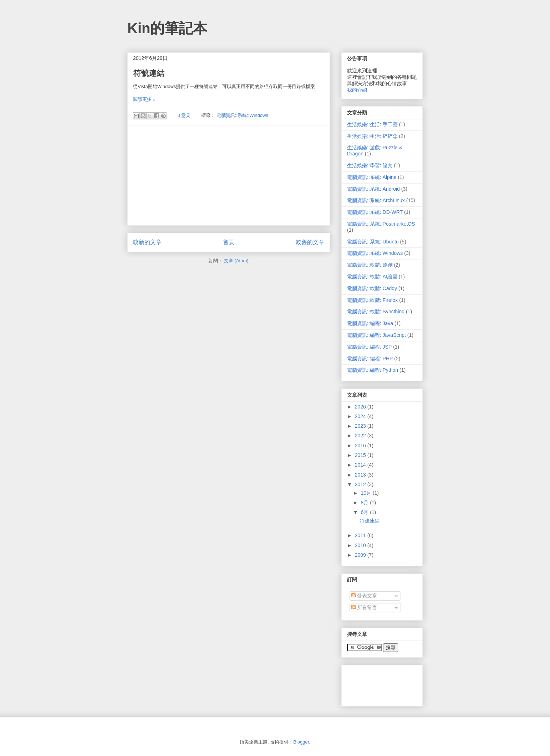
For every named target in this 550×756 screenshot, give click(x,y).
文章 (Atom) (236, 261)
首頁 (229, 242)
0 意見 (184, 115)
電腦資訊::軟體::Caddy (372, 288)
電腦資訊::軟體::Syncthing (376, 312)
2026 (361, 407)
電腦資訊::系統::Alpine (372, 177)
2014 (361, 465)
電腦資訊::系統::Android (373, 189)
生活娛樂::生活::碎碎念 (372, 136)
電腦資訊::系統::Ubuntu (373, 242)
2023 (361, 426)
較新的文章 (147, 242)
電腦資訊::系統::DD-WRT (375, 212)
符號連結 (149, 73)
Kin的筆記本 (167, 28)
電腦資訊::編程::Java (370, 323)
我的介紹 (357, 90)
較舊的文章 (310, 242)
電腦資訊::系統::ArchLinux (376, 200)
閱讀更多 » (144, 99)
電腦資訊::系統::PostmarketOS (381, 224)
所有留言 (364, 607)
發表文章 (364, 596)
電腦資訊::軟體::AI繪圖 (372, 277)
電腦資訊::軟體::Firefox (372, 300)
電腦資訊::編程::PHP (370, 359)
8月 (365, 503)
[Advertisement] (229, 175)
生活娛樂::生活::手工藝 (372, 124)
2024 (361, 416)
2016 (361, 446)
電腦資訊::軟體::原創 (370, 265)
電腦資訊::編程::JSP (369, 347)
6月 (365, 512)
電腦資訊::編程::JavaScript (376, 335)
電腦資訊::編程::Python (373, 370)
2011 (361, 535)
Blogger (301, 742)
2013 (361, 475)
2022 (361, 436)
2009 (361, 555)
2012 (361, 484)
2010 (361, 545)
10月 (366, 493)
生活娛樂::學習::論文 (370, 165)
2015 (361, 455)
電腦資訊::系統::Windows (242, 115)
